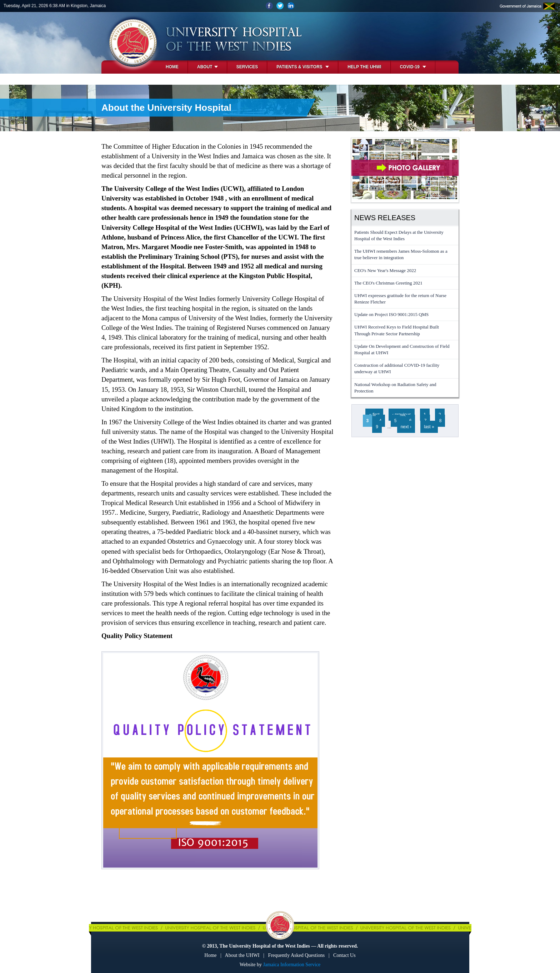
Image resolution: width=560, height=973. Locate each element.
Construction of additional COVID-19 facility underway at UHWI (397, 368)
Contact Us (344, 955)
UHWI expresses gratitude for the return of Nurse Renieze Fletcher (400, 299)
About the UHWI (242, 955)
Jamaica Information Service (292, 965)
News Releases (385, 218)
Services (247, 67)
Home (172, 67)
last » (429, 427)
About (207, 67)
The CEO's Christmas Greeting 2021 (388, 283)
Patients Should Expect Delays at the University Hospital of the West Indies (399, 235)
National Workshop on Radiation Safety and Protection (395, 388)
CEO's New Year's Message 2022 (385, 270)
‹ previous (402, 415)
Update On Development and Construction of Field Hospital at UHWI (402, 349)
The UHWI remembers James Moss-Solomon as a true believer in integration (401, 254)
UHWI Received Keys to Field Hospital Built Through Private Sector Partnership (397, 330)
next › (406, 427)
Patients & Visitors (303, 67)
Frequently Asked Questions (297, 955)
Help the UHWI (364, 67)
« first (374, 415)
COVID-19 (413, 67)
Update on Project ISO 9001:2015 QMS (391, 314)
